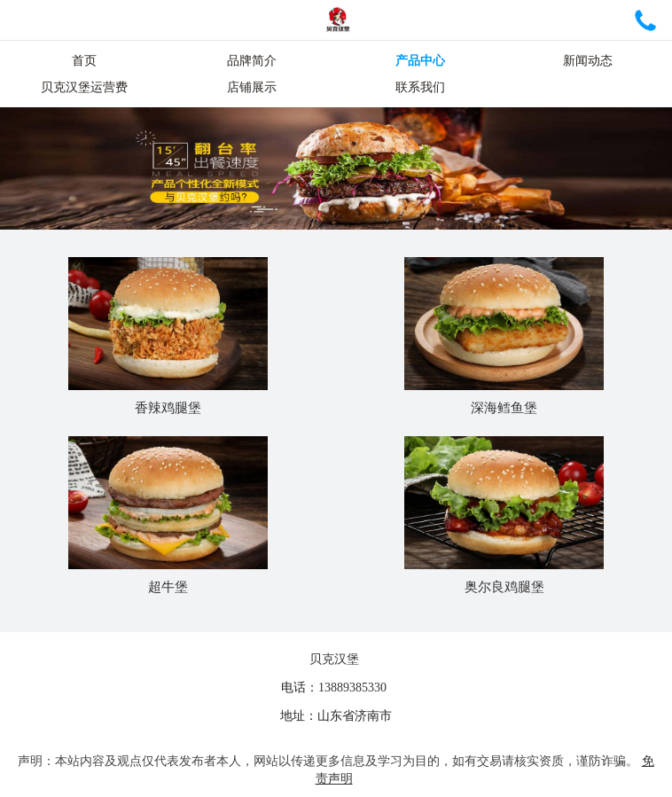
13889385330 (352, 688)
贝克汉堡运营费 (84, 87)
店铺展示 (252, 87)
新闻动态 (588, 61)
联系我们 (420, 87)
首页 (84, 61)
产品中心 (420, 61)
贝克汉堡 (334, 659)
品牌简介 (252, 61)
